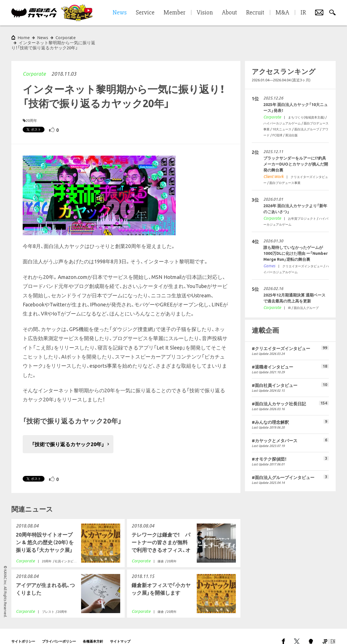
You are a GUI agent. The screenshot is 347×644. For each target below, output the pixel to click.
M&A (282, 13)
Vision (205, 13)
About (229, 13)
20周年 (31, 110)
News (43, 38)
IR (303, 13)
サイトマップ (120, 631)
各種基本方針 (93, 631)
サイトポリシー (23, 631)
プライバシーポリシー (59, 631)
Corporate (34, 63)
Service (145, 13)
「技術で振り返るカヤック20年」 (68, 434)
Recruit (255, 13)
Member (174, 13)
